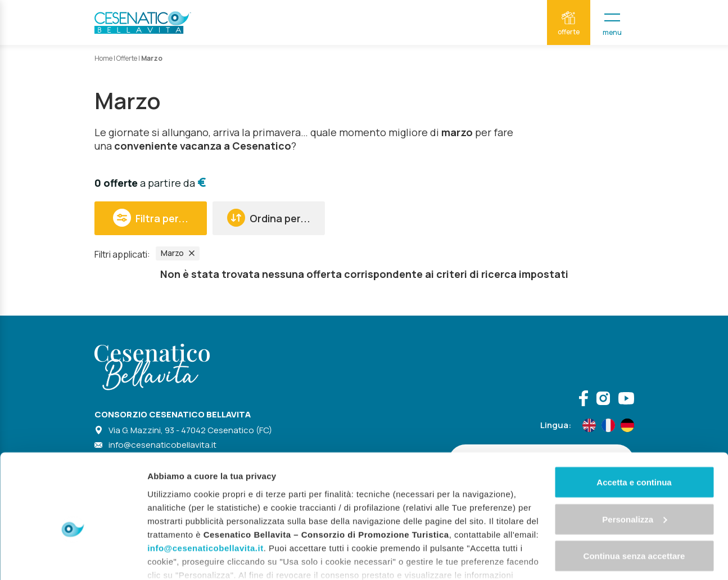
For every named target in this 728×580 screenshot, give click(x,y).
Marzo (178, 253)
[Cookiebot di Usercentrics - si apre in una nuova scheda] (73, 558)
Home (103, 58)
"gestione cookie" (362, 528)
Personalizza (634, 459)
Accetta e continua (634, 422)
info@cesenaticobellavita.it (205, 487)
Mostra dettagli (178, 558)
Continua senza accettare (634, 496)
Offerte (127, 58)
